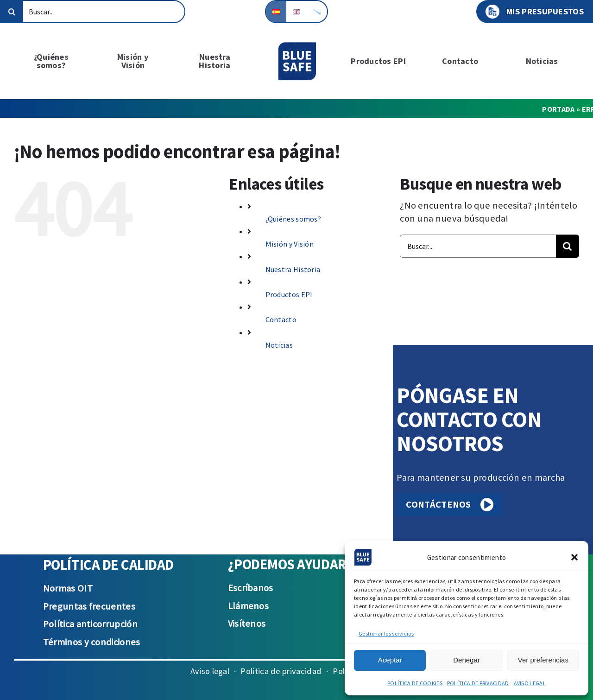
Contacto (281, 319)
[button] (574, 557)
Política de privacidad (281, 671)
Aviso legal (210, 671)
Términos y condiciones (92, 642)
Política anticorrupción (90, 624)
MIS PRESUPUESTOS (535, 12)
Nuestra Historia (293, 269)
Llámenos (248, 606)
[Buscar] (12, 12)
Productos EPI (289, 294)
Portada (558, 109)
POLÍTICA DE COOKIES (415, 683)
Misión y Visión (290, 244)
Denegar (467, 660)
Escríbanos (251, 588)
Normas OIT (68, 588)
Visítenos (247, 624)
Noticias (279, 345)
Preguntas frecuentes (89, 606)
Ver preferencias (543, 660)
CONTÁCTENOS (450, 505)
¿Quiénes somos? (293, 219)
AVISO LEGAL (530, 683)
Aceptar (390, 660)
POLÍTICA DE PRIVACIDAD (478, 683)
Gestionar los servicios (386, 633)
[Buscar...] (93, 12)
